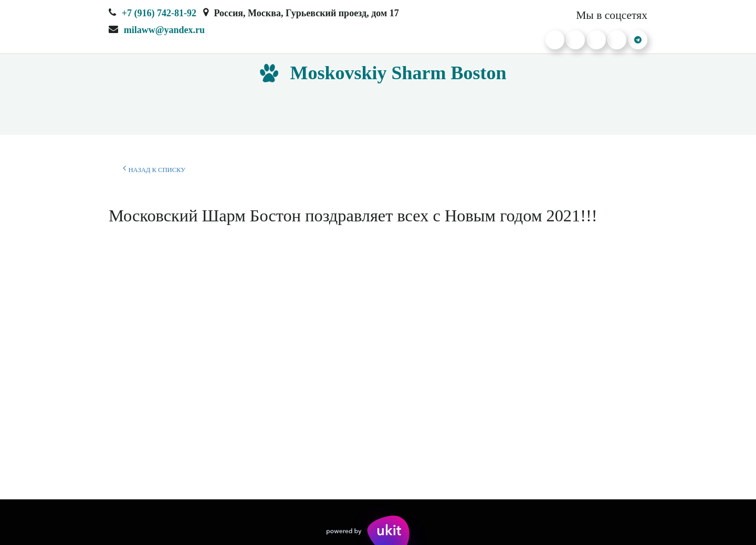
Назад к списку (154, 169)
